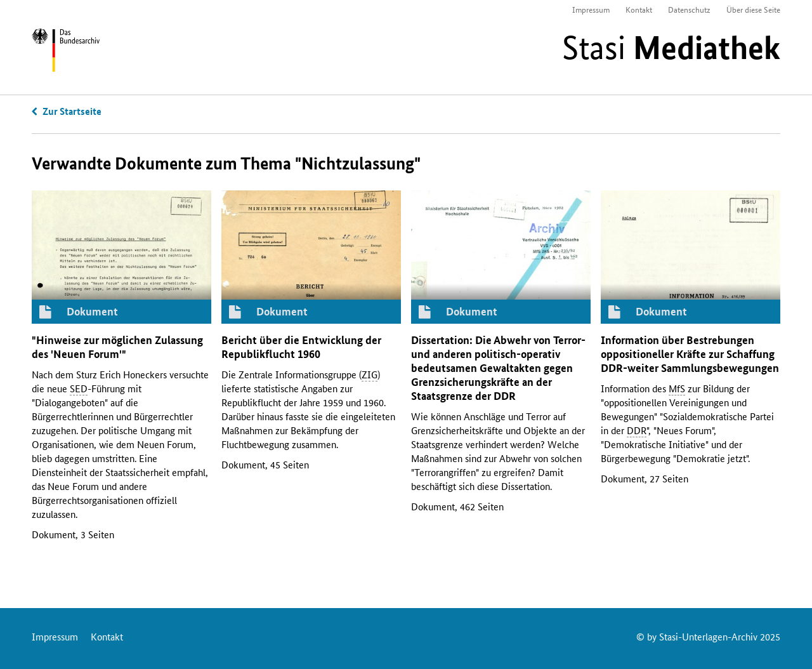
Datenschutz (689, 9)
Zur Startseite (72, 111)
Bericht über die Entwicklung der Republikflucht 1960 (301, 347)
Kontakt (639, 9)
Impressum (591, 9)
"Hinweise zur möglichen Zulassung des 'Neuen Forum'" (117, 347)
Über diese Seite (753, 9)
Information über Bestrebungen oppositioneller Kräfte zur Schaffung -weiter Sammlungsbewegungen (690, 354)
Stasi (671, 48)
